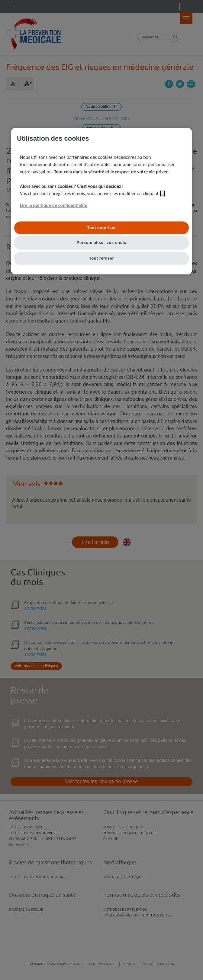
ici (162, 193)
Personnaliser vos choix (102, 243)
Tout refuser (102, 259)
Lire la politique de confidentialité (54, 205)
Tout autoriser (101, 228)
